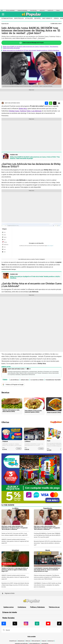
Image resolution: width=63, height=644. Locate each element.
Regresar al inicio (8, 593)
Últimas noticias (7, 18)
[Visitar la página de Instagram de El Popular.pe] (26, 624)
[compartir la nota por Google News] (59, 103)
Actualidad (29, 18)
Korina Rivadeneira (22, 10)
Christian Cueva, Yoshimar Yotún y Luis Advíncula (25, 111)
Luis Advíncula (15, 380)
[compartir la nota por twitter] (55, 103)
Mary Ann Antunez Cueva (11, 103)
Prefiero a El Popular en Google (15, 385)
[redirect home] (31, 601)
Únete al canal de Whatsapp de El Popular (31, 43)
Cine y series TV (47, 18)
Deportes (37, 18)
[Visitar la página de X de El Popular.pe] (15, 624)
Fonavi (58, 10)
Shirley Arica (23, 109)
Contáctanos (22, 607)
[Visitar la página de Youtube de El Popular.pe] (48, 624)
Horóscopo (50, 10)
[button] (3, 14)
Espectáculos (19, 18)
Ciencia (56, 18)
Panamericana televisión (53, 380)
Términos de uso (54, 607)
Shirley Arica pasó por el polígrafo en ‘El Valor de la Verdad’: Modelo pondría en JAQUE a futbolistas (31, 50)
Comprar (19, 448)
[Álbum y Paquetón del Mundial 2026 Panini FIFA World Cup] (31, 503)
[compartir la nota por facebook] (46, 103)
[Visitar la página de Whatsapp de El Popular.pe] (37, 624)
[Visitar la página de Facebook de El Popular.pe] (4, 624)
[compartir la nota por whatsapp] (51, 103)
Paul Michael (33, 10)
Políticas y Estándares (37, 607)
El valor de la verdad (37, 380)
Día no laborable (10, 10)
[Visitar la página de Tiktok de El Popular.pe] (59, 624)
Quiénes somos (8, 607)
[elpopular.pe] (31, 17)
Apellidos (42, 10)
